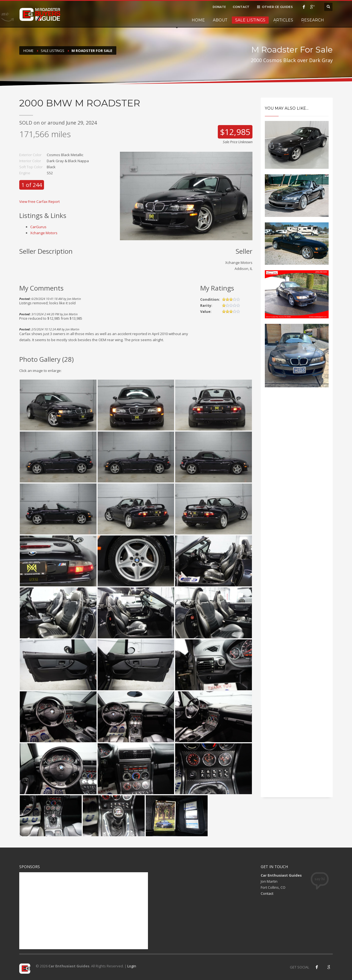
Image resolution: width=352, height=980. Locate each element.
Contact (267, 893)
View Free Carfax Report (39, 201)
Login (132, 966)
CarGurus (38, 227)
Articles (283, 20)
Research (313, 20)
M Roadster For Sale (92, 51)
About (220, 20)
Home (198, 20)
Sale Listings (250, 20)
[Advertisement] (297, 485)
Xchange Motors (44, 233)
